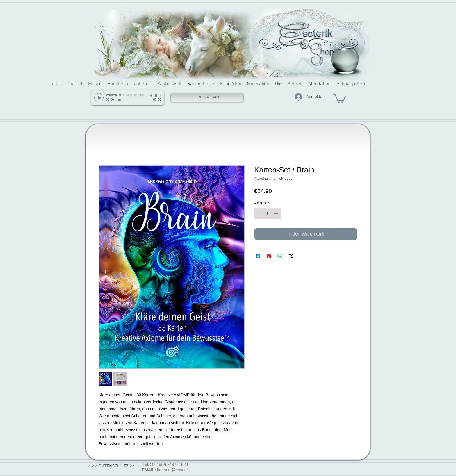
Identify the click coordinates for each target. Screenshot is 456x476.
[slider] (158, 95)
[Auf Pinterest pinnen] (269, 256)
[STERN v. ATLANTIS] (207, 98)
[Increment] (276, 214)
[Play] (99, 98)
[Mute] (152, 95)
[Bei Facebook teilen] (258, 256)
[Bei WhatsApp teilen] (280, 256)
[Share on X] (291, 256)
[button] (339, 98)
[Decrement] (259, 214)
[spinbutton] (268, 214)
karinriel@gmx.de (173, 470)
